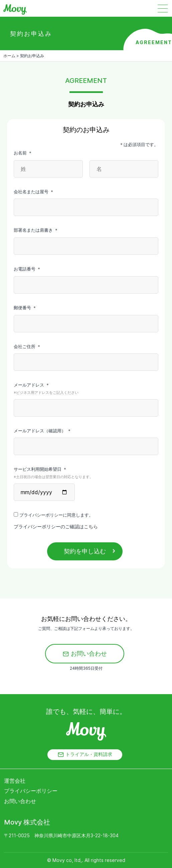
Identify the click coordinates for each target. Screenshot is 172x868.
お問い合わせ (85, 654)
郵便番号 (25, 308)
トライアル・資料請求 (85, 754)
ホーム (9, 56)
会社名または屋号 (34, 192)
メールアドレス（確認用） (43, 431)
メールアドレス (86, 389)
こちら (91, 526)
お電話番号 (27, 269)
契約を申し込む (85, 551)
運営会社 (15, 781)
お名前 (23, 153)
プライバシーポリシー (31, 791)
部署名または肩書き (36, 230)
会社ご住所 (27, 346)
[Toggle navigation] (168, 8)
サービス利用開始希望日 (86, 473)
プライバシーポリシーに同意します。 (53, 515)
